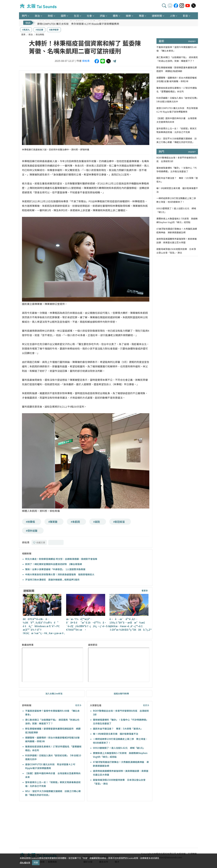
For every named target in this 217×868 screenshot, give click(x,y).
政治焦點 (40, 34)
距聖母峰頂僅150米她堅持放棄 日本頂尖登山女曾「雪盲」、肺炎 (176, 251)
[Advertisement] (45, 825)
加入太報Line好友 (54, 693)
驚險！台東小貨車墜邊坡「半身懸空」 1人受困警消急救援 (55, 569)
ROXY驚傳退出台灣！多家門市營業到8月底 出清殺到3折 (177, 159)
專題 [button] (141, 16)
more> (192, 41)
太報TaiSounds (39, 6)
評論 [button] (102, 16)
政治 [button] (37, 16)
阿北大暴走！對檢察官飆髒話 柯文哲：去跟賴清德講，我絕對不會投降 (61, 559)
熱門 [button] (24, 16)
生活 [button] (76, 16)
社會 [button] (89, 16)
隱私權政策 (25, 862)
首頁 (23, 34)
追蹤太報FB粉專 (121, 693)
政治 (31, 34)
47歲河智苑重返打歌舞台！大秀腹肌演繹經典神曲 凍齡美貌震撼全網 (177, 231)
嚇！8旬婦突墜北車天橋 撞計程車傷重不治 (116, 734)
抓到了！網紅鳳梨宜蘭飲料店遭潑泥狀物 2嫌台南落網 (54, 564)
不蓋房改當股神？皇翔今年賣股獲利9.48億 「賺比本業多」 (177, 49)
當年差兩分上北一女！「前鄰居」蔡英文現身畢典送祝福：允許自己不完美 (177, 130)
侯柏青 (86, 61)
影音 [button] (185, 16)
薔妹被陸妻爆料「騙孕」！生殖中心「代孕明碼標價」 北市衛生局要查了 (177, 170)
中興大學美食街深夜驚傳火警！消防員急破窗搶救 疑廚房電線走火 (60, 574)
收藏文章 (39, 542)
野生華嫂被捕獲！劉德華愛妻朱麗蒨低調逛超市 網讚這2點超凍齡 (177, 69)
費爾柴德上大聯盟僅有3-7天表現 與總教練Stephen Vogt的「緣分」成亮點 (177, 220)
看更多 (145, 591)
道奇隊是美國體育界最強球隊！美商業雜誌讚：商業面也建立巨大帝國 (177, 241)
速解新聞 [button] (157, 16)
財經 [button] (50, 16)
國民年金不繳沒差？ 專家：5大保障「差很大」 (118, 729)
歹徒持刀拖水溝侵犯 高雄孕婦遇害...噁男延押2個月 (52, 580)
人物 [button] (172, 16)
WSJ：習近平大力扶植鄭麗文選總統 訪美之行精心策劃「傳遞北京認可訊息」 (177, 140)
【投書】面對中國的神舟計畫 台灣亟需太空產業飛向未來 (177, 120)
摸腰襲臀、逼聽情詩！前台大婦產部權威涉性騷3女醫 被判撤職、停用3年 (177, 79)
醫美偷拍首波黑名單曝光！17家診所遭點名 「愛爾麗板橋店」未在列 (177, 90)
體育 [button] (115, 16)
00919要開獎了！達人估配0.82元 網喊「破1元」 (119, 748)
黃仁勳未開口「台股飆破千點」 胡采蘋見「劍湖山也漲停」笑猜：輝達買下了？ (177, 59)
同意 (36, 862)
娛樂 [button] (128, 16)
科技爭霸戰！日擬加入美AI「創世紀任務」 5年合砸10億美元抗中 (74, 23)
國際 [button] (63, 16)
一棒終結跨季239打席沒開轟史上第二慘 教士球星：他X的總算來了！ (177, 200)
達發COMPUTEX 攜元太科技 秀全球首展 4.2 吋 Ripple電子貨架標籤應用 (177, 110)
